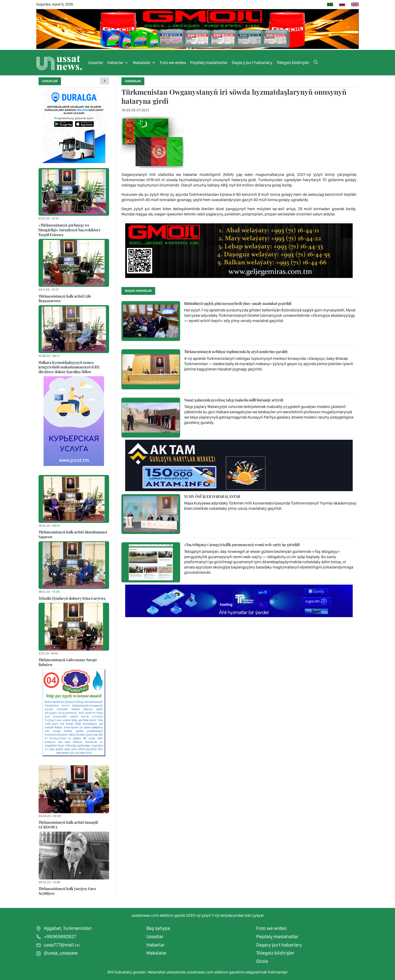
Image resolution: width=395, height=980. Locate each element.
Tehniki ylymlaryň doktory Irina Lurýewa (72, 598)
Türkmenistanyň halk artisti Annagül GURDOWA (68, 825)
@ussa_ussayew (57, 953)
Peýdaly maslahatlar (209, 62)
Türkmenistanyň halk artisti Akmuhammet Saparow (73, 534)
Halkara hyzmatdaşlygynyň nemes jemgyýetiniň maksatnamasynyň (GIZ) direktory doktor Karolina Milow (69, 367)
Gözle (262, 961)
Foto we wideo (173, 62)
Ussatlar (96, 62)
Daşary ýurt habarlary (252, 62)
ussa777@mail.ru (58, 945)
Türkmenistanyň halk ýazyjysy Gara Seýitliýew (67, 891)
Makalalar (144, 63)
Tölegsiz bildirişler (293, 62)
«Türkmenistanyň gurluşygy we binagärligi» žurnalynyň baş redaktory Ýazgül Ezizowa (70, 230)
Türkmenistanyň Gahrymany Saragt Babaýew (68, 662)
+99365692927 (56, 937)
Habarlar (118, 63)
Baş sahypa (158, 928)
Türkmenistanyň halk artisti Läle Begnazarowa (65, 298)
